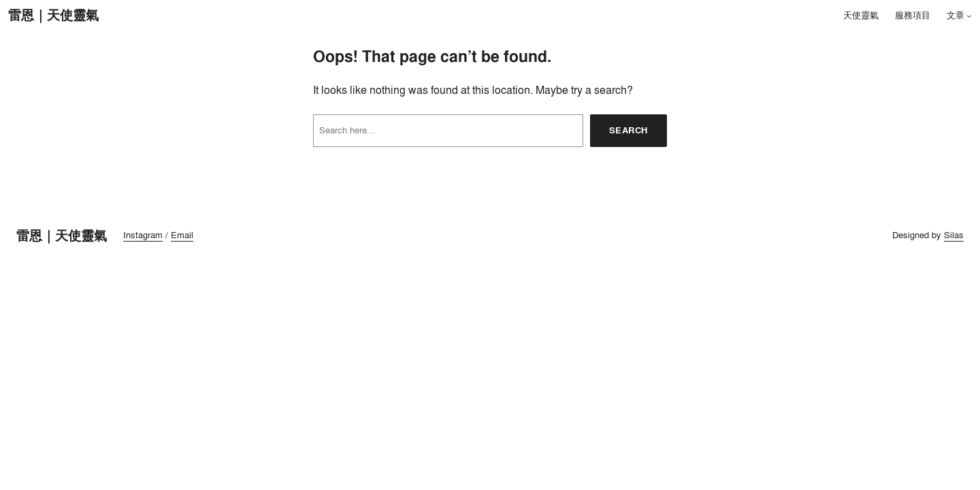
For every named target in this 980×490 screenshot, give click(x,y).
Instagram (143, 235)
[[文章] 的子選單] (969, 16)
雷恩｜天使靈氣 (53, 15)
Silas (954, 235)
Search (628, 130)
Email (182, 235)
